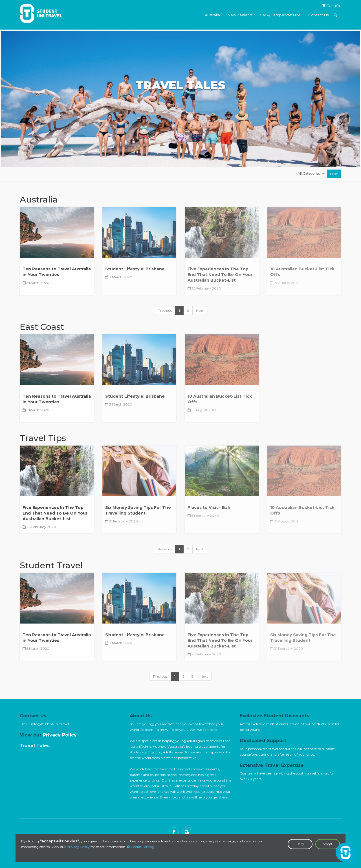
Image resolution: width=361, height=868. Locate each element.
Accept (327, 844)
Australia (212, 15)
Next (200, 311)
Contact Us (318, 15)
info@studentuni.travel (50, 724)
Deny (300, 844)
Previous (165, 311)
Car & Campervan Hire (280, 15)
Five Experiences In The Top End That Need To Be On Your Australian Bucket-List (55, 513)
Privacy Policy (78, 847)
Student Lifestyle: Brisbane (135, 269)
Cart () (331, 6)
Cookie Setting (141, 847)
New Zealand (240, 15)
